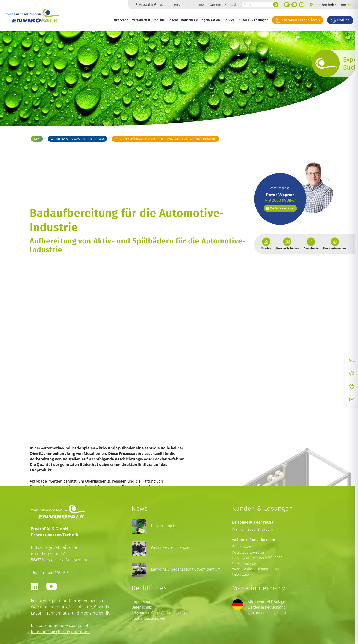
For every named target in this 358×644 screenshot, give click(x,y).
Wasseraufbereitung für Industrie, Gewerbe (71, 607)
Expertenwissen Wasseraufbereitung (77, 139)
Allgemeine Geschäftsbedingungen (160, 613)
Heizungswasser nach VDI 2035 (257, 558)
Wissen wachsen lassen (170, 548)
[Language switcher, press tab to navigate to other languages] (346, 5)
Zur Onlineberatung (280, 190)
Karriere (215, 5)
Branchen (121, 20)
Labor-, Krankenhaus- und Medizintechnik (70, 613)
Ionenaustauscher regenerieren (60, 632)
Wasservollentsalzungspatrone (257, 569)
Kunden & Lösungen (253, 20)
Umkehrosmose (245, 563)
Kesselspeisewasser (248, 552)
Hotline (340, 20)
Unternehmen (196, 5)
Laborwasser (243, 575)
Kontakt (230, 5)
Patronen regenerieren (298, 20)
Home (37, 139)
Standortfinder (323, 5)
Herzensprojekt (163, 526)
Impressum (141, 602)
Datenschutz (142, 607)
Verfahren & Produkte (148, 20)
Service (229, 20)
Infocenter (174, 5)
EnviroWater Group (149, 5)
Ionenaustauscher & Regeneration (194, 20)
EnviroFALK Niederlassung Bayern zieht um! (186, 569)
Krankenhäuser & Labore (253, 529)
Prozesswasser (244, 547)
